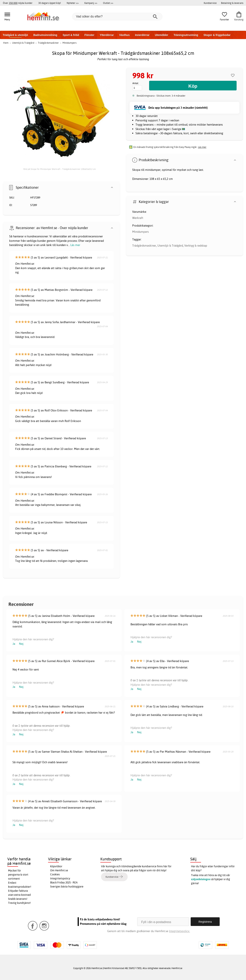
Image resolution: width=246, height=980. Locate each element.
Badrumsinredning (45, 35)
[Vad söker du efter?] (117, 17)
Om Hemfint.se (59, 870)
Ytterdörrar (107, 35)
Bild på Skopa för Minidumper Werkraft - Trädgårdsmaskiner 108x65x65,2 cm (60, 169)
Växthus (124, 35)
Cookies (55, 874)
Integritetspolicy (60, 878)
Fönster (89, 35)
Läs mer (75, 245)
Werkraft (138, 218)
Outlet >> (108, 3)
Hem (6, 43)
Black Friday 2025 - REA (64, 882)
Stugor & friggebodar (217, 35)
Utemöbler (162, 35)
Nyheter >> (73, 3)
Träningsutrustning (186, 35)
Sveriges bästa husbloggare (67, 887)
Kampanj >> (91, 3)
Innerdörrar (142, 35)
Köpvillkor (56, 866)
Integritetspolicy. (179, 931)
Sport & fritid (71, 35)
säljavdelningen (201, 879)
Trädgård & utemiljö (15, 35)
